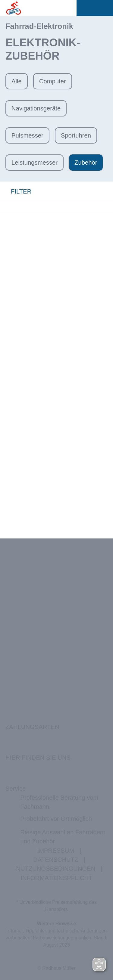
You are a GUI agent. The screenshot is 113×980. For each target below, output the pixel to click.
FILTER (16, 192)
